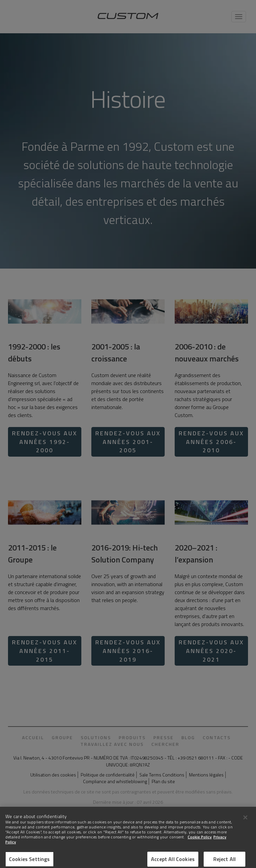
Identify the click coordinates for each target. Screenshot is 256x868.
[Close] (245, 821)
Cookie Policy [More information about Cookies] (200, 841)
